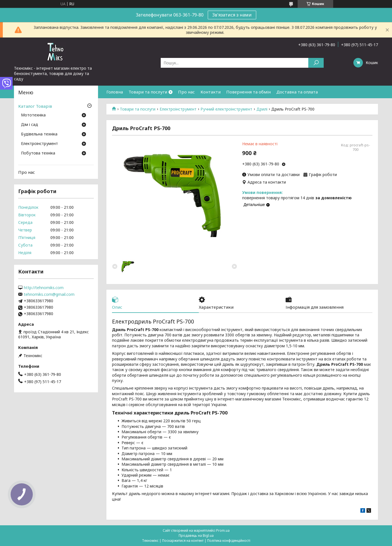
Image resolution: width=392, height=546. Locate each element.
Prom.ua (223, 530)
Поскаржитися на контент (183, 541)
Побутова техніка (38, 153)
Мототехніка (33, 115)
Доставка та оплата (297, 92)
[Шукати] (316, 63)
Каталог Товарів (35, 106)
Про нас (186, 92)
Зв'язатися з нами (232, 15)
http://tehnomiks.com (44, 288)
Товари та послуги (148, 92)
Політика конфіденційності (229, 541)
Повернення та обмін (249, 92)
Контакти (211, 92)
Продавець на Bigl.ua (196, 536)
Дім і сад (30, 125)
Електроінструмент (178, 109)
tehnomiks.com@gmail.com (49, 294)
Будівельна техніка (39, 134)
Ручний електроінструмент (226, 109)
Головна (115, 92)
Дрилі (262, 109)
